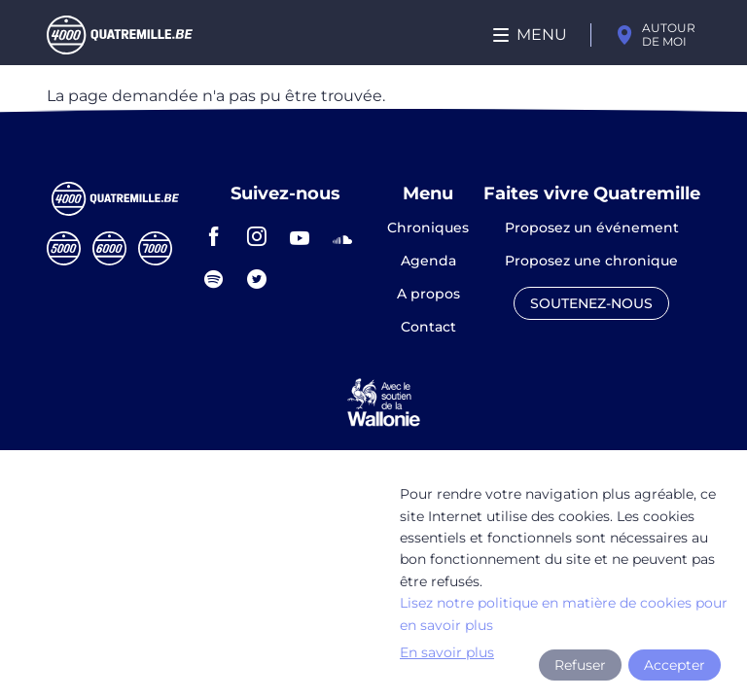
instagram (257, 236)
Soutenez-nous (591, 303)
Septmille (155, 248)
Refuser (580, 665)
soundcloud (342, 236)
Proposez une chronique (591, 262)
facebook (214, 236)
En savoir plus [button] (447, 652)
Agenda (428, 262)
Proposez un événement (592, 228)
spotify (214, 279)
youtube (300, 236)
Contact (428, 327)
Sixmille (109, 248)
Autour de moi (669, 35)
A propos (428, 295)
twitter (257, 279)
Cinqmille (64, 248)
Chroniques (428, 228)
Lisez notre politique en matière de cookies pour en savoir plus (564, 613)
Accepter (675, 665)
